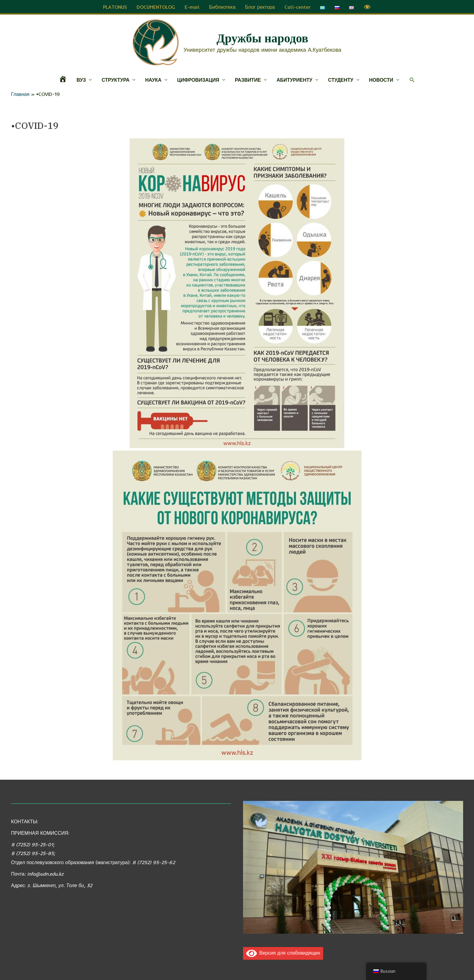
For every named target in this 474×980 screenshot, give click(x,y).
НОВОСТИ (381, 79)
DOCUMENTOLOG (156, 6)
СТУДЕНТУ (341, 79)
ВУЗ (81, 79)
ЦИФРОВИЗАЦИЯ (198, 79)
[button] (412, 79)
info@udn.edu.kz (45, 873)
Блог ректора (260, 6)
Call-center (297, 6)
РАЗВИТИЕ (248, 79)
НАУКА (153, 79)
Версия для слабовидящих (283, 952)
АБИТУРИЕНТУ (294, 79)
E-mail (192, 6)
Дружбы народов (262, 37)
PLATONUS (115, 6)
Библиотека (222, 6)
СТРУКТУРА (115, 79)
